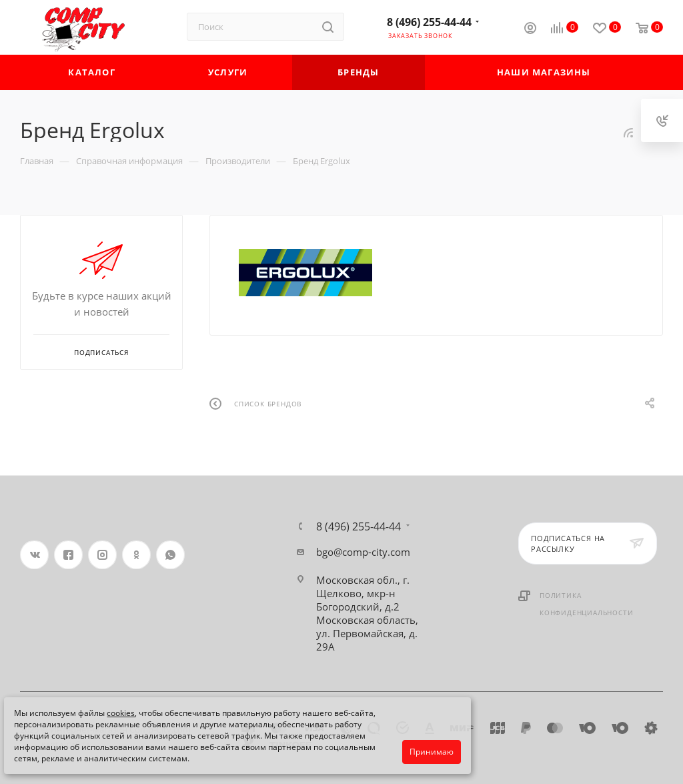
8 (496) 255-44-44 (429, 22)
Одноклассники (136, 555)
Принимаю (432, 752)
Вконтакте (34, 555)
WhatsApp (170, 555)
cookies (121, 713)
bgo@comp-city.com (363, 552)
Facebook (68, 555)
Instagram (102, 555)
